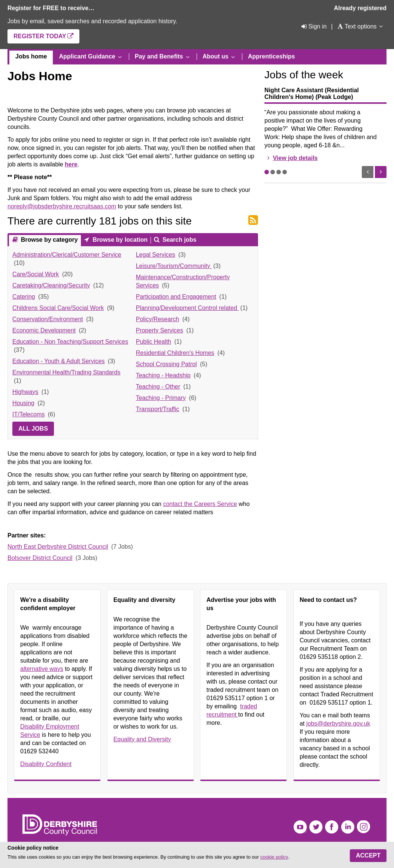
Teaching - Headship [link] (163, 375)
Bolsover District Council (40, 558)
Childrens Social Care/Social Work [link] (58, 308)
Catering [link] (24, 297)
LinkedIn (348, 827)
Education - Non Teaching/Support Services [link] (70, 342)
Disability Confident (46, 764)
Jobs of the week (304, 75)
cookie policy (274, 857)
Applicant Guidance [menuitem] (87, 56)
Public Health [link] (154, 342)
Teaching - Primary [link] (161, 398)
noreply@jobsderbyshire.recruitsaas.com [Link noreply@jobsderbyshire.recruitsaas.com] (62, 206)
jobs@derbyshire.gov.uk (338, 724)
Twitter (316, 827)
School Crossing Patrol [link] (166, 364)
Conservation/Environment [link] (48, 319)
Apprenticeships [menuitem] (271, 56)
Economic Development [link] (44, 330)
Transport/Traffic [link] (158, 409)
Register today (40, 36)
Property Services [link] (160, 330)
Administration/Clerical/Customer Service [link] (67, 255)
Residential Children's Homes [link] (175, 353)
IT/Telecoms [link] (28, 414)
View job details (295, 158)
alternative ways (42, 669)
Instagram (363, 827)
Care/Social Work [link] (36, 274)
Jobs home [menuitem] (31, 56)
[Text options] (357, 26)
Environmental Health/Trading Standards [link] (66, 372)
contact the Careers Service (200, 504)
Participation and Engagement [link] (176, 297)
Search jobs (178, 240)
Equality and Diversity (142, 739)
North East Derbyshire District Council (58, 547)
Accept (368, 855)
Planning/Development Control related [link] (187, 308)
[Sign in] (313, 26)
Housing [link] (23, 403)
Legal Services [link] (156, 255)
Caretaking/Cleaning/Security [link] (51, 285)
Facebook (332, 827)
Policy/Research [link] (158, 319)
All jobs (33, 429)
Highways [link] (25, 392)
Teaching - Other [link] (158, 387)
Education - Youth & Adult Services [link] (58, 361)
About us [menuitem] (216, 56)
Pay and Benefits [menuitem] (159, 56)
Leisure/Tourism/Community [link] (174, 266)
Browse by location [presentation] (119, 240)
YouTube (300, 827)
